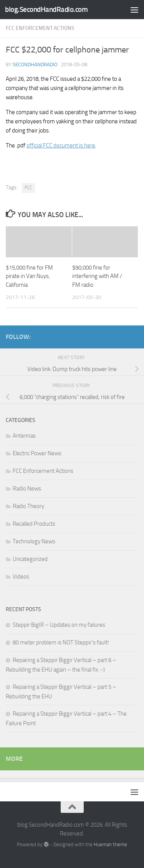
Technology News (34, 541)
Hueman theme (110, 844)
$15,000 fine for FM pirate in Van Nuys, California (29, 276)
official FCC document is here (61, 145)
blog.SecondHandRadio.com (46, 9)
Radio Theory (28, 506)
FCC (28, 188)
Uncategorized (30, 559)
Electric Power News (37, 453)
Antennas (24, 436)
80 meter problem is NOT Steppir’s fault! (61, 642)
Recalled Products (34, 524)
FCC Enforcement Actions (40, 28)
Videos (21, 577)
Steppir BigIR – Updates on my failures (59, 625)
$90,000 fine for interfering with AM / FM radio (97, 276)
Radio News (27, 489)
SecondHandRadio (35, 65)
